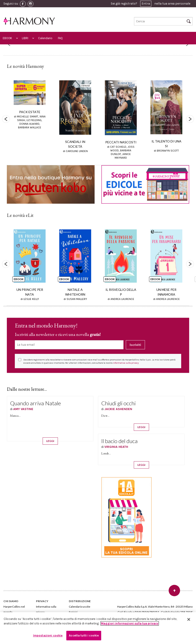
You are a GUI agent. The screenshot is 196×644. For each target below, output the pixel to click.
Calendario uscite (80, 607)
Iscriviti (135, 345)
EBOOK (7, 38)
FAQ (60, 38)
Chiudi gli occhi (118, 403)
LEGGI (50, 441)
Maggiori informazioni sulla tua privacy (130, 623)
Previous (6, 119)
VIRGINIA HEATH (116, 447)
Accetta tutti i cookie (84, 635)
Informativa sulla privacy (126, 363)
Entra (146, 4)
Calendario (45, 38)
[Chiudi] (189, 619)
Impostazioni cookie (48, 635)
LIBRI (25, 38)
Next (190, 119)
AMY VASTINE (23, 409)
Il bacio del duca (119, 441)
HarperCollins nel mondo (14, 609)
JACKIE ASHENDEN (118, 409)
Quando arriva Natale (35, 403)
